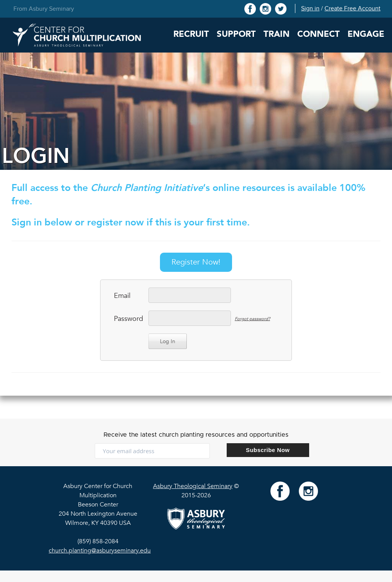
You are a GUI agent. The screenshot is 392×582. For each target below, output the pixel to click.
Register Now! (196, 262)
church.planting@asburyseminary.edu (100, 551)
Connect (319, 34)
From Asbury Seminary (44, 9)
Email (122, 296)
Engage (366, 34)
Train (277, 34)
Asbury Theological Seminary (193, 486)
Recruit (191, 34)
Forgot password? (252, 319)
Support (236, 34)
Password (127, 319)
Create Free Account (352, 8)
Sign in (310, 8)
